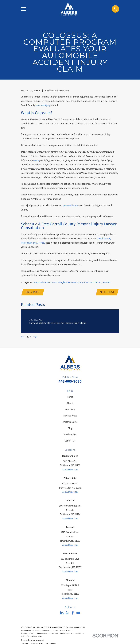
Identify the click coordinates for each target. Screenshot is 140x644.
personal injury (43, 105)
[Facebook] (73, 613)
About (70, 404)
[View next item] (35, 337)
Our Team (70, 410)
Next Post (107, 292)
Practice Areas (70, 416)
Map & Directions (70, 470)
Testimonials (70, 435)
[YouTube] (78, 613)
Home (70, 397)
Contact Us (70, 441)
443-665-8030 (70, 382)
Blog (70, 429)
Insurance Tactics (93, 282)
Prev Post (33, 292)
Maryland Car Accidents (45, 282)
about (36, 160)
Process (107, 282)
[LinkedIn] (62, 613)
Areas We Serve (70, 422)
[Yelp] (67, 613)
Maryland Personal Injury (70, 282)
